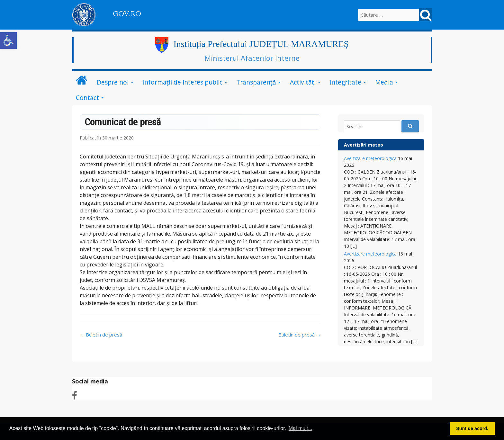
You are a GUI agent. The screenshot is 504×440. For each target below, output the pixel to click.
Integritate (345, 82)
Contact (87, 98)
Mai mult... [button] (301, 428)
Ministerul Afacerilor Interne (252, 58)
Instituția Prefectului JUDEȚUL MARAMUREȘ (261, 44)
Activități (303, 82)
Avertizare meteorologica (370, 158)
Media (384, 82)
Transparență (256, 82)
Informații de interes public (182, 82)
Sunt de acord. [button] (472, 428)
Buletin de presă (101, 335)
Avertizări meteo (364, 145)
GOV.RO (127, 14)
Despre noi (113, 82)
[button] (8, 40)
